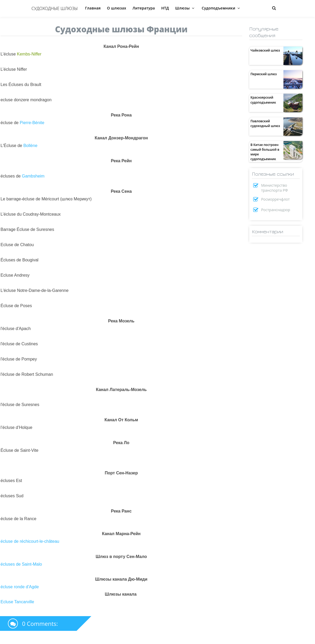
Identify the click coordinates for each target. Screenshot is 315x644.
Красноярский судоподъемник (263, 100)
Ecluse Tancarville (17, 602)
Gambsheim (33, 176)
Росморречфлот (275, 199)
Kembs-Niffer (29, 54)
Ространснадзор (276, 210)
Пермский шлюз (264, 74)
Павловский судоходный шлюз (265, 123)
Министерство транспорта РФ (274, 188)
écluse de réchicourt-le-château (30, 541)
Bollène (30, 146)
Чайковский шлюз (265, 50)
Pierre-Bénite (32, 123)
